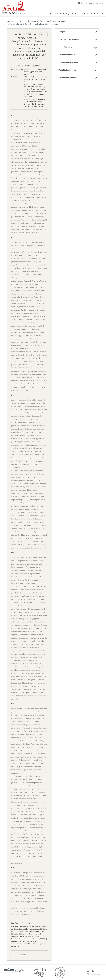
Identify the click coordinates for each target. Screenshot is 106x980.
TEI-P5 (43, 34)
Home (52, 14)
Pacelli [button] (59, 14)
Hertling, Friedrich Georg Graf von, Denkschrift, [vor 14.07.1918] (42, 21)
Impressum (99, 3)
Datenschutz (90, 3)
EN (82, 3)
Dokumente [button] (79, 14)
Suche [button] (99, 14)
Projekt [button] (68, 14)
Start (9, 21)
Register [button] (90, 14)
